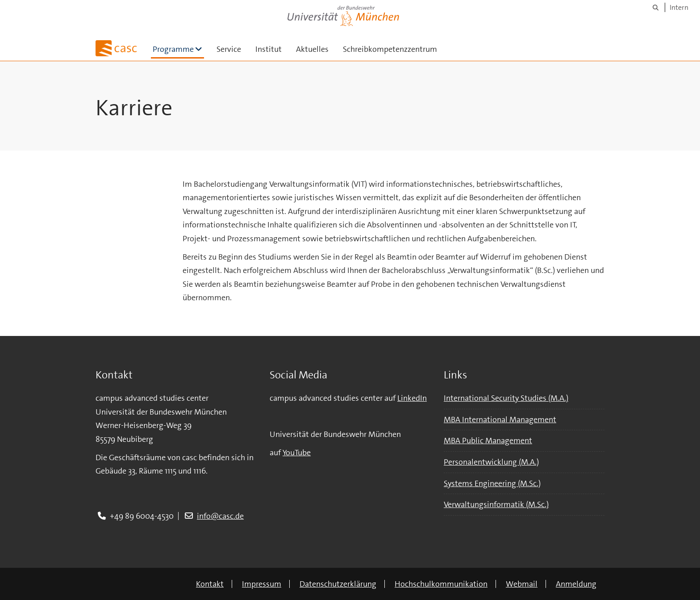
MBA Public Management (488, 441)
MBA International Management (500, 420)
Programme (178, 49)
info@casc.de (220, 516)
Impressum (262, 584)
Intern (679, 7)
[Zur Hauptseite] (116, 48)
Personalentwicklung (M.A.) (491, 462)
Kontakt (210, 584)
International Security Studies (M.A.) (506, 398)
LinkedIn (412, 398)
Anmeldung (576, 584)
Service (229, 49)
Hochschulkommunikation (441, 584)
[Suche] (656, 7)
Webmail (522, 584)
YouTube (297, 453)
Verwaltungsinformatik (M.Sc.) (496, 504)
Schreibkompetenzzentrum (390, 49)
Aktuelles (312, 49)
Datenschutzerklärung (338, 584)
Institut (269, 49)
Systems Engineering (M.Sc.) (492, 483)
